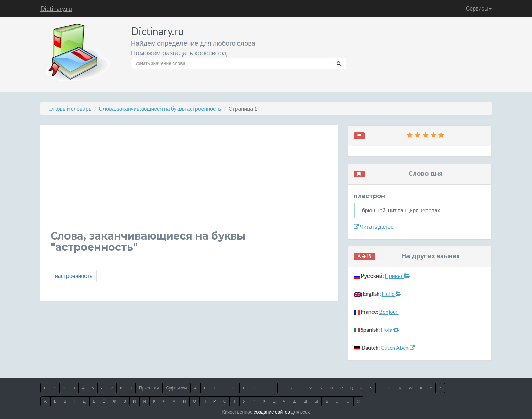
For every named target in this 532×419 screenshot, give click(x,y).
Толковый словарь (68, 108)
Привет (397, 276)
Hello (392, 294)
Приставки (149, 388)
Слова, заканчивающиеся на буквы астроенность (160, 108)
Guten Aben (398, 348)
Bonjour (389, 312)
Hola (390, 330)
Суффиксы (176, 388)
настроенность (74, 276)
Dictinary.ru (56, 8)
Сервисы (479, 8)
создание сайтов (272, 412)
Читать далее (374, 226)
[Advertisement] (189, 183)
